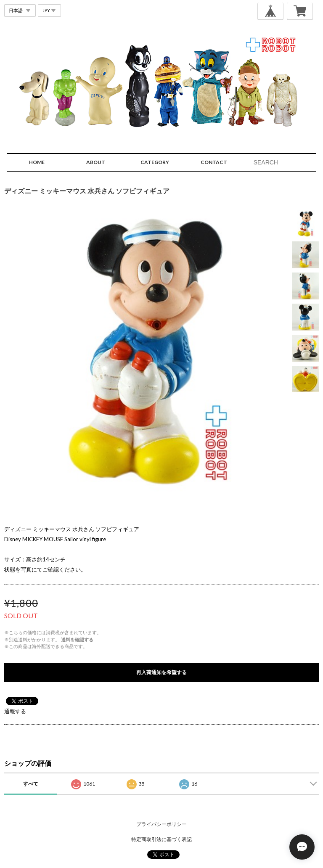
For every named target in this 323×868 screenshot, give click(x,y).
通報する (15, 711)
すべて (31, 784)
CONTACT (214, 162)
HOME (37, 162)
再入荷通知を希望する (161, 672)
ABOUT (96, 162)
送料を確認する (77, 639)
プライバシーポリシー (161, 824)
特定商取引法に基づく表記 (161, 839)
